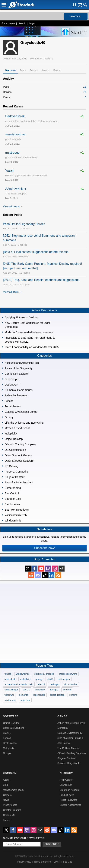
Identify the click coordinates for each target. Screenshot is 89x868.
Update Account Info (70, 805)
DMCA (57, 862)
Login (32, 23)
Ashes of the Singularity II (71, 723)
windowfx (9, 695)
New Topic (76, 16)
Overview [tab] (10, 70)
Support (66, 773)
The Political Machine (69, 748)
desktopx (54, 684)
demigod (54, 690)
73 (85, 92)
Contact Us (9, 815)
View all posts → (12, 292)
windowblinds (23, 674)
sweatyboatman (16, 134)
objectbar (25, 700)
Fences (7, 738)
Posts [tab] (23, 70)
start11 (26, 690)
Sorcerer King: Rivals (69, 763)
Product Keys (67, 795)
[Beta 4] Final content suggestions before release (36, 252)
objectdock (10, 679)
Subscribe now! (44, 548)
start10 (41, 684)
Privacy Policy (24, 862)
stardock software (68, 674)
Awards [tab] (45, 70)
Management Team (13, 790)
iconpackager (11, 690)
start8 (50, 679)
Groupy (7, 753)
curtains (73, 695)
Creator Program (12, 810)
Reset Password (68, 800)
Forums (7, 820)
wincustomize (70, 684)
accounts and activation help (19, 684)
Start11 (7, 733)
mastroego (12, 153)
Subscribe (52, 844)
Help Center (66, 780)
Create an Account (70, 790)
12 (85, 87)
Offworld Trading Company (72, 753)
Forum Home (8, 23)
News (6, 800)
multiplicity (25, 679)
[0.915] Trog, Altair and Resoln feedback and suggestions (41, 280)
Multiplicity (9, 748)
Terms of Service (42, 862)
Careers (7, 795)
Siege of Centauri (67, 758)
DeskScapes (10, 743)
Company (10, 773)
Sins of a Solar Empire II (70, 738)
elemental (24, 695)
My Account (66, 785)
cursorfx (67, 690)
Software (11, 716)
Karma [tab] (57, 70)
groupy (39, 679)
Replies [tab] (34, 70)
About (6, 780)
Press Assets (10, 805)
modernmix (10, 700)
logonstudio (39, 695)
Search (22, 23)
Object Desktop (11, 723)
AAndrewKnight (16, 189)
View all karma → (13, 206)
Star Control (64, 743)
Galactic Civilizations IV (70, 733)
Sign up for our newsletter (24, 838)
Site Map (67, 862)
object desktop (57, 695)
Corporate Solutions (14, 728)
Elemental (63, 728)
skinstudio (40, 690)
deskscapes (64, 679)
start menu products (44, 674)
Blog (5, 785)
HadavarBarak (15, 116)
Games (62, 716)
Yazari (9, 171)
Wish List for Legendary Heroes (24, 224)
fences (8, 674)
